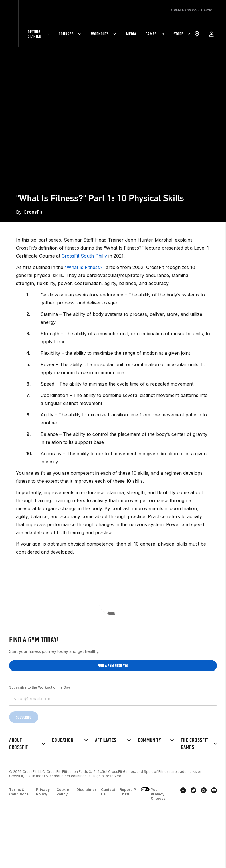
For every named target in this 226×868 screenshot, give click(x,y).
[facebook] (183, 794)
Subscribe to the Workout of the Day (40, 687)
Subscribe (24, 717)
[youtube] (214, 794)
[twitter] (193, 794)
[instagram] (204, 794)
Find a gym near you (113, 666)
